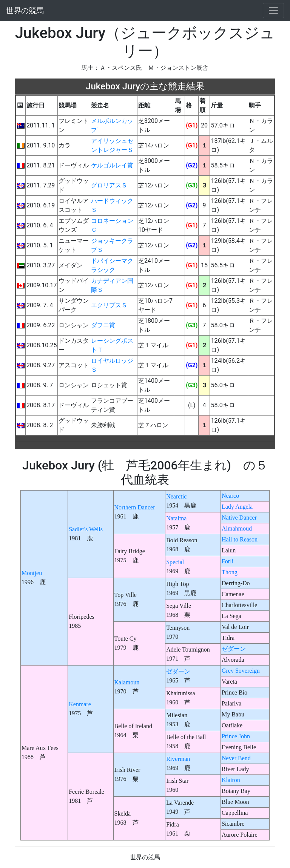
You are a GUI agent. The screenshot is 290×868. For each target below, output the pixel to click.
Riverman (178, 759)
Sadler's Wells (86, 529)
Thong (230, 572)
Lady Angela (237, 507)
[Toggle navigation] (273, 11)
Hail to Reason (240, 539)
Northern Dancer (135, 507)
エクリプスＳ (109, 305)
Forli (228, 561)
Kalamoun (127, 682)
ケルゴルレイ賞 (112, 165)
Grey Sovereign (241, 671)
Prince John (236, 736)
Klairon (231, 780)
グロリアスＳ (109, 185)
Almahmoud (237, 528)
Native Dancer (239, 518)
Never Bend (236, 758)
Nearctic (176, 496)
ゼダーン (234, 649)
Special (175, 562)
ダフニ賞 (103, 325)
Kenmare (80, 704)
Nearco (230, 496)
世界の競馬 (25, 11)
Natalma (176, 518)
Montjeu (32, 573)
